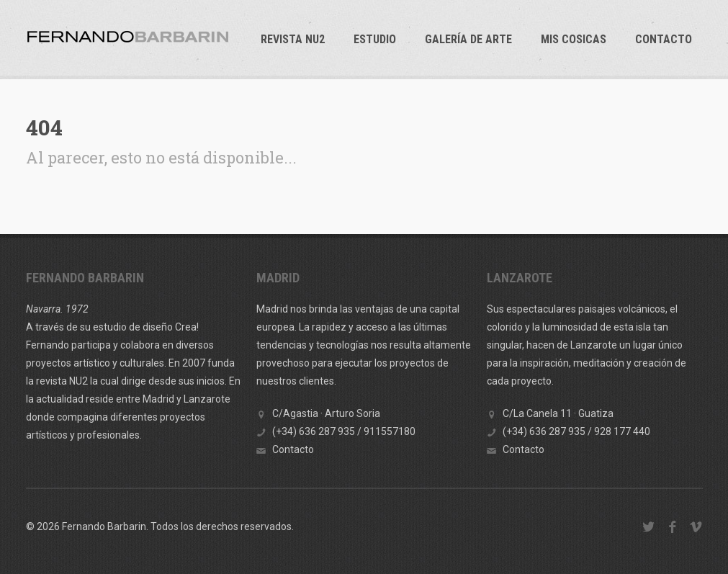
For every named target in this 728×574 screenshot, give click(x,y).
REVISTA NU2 (293, 39)
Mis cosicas (574, 39)
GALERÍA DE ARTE (468, 39)
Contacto (664, 39)
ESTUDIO (375, 39)
